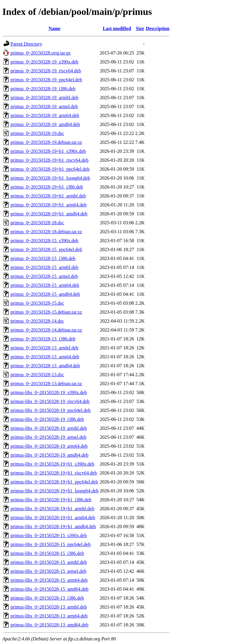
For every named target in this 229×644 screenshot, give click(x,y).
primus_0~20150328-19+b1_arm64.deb (48, 205)
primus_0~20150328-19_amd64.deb (45, 124)
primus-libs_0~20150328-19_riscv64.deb (50, 401)
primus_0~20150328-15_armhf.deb (44, 267)
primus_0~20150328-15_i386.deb (43, 258)
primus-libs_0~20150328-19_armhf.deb (49, 428)
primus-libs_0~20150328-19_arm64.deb (49, 446)
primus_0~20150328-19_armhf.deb (44, 98)
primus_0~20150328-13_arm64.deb (45, 357)
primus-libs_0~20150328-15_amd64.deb (49, 589)
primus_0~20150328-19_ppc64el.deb (46, 80)
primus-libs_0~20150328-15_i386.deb (47, 553)
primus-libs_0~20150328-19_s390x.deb (49, 392)
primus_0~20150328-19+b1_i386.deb (47, 187)
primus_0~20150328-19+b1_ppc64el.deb (50, 169)
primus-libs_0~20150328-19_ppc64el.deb (51, 410)
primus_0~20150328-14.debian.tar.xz (46, 330)
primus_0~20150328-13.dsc (37, 375)
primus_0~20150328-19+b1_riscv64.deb (49, 160)
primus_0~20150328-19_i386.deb (43, 89)
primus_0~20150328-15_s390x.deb (44, 241)
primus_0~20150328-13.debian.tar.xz (46, 384)
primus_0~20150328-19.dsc (37, 133)
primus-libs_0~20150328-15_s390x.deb (49, 535)
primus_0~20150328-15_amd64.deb (45, 294)
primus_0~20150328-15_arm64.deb (45, 285)
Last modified (117, 28)
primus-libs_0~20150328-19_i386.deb (47, 419)
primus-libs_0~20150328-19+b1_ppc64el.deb (54, 482)
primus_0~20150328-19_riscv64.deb (46, 71)
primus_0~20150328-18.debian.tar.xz (46, 232)
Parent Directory (26, 44)
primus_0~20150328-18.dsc (37, 223)
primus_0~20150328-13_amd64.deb (45, 366)
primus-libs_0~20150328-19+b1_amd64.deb (53, 526)
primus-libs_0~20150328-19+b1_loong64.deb (54, 491)
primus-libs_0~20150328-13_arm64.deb (49, 616)
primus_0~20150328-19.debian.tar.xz (46, 142)
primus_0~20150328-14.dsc (37, 321)
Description (158, 28)
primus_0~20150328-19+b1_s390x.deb (48, 151)
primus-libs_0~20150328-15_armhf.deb (49, 562)
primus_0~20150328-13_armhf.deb (44, 348)
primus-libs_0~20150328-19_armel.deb (48, 437)
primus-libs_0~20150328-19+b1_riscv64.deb (54, 473)
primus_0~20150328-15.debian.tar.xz (46, 312)
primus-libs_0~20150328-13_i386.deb (47, 598)
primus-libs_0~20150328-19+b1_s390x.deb (52, 464)
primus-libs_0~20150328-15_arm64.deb (49, 580)
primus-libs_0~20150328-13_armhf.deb (49, 607)
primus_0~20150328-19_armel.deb (44, 106)
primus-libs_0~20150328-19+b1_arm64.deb (53, 518)
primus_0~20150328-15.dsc (37, 303)
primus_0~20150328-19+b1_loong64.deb (50, 178)
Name (55, 28)
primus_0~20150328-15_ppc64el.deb (46, 249)
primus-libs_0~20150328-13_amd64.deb (49, 625)
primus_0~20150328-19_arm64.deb (45, 115)
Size (140, 28)
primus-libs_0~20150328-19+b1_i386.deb (51, 500)
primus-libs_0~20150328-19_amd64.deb (49, 455)
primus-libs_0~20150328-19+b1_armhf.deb (52, 509)
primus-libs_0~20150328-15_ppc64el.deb (51, 544)
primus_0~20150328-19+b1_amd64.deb (49, 214)
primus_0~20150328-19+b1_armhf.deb (48, 196)
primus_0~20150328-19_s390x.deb (44, 62)
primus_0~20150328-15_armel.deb (44, 276)
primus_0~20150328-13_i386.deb (43, 339)
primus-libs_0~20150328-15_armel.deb (48, 571)
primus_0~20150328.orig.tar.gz (41, 53)
